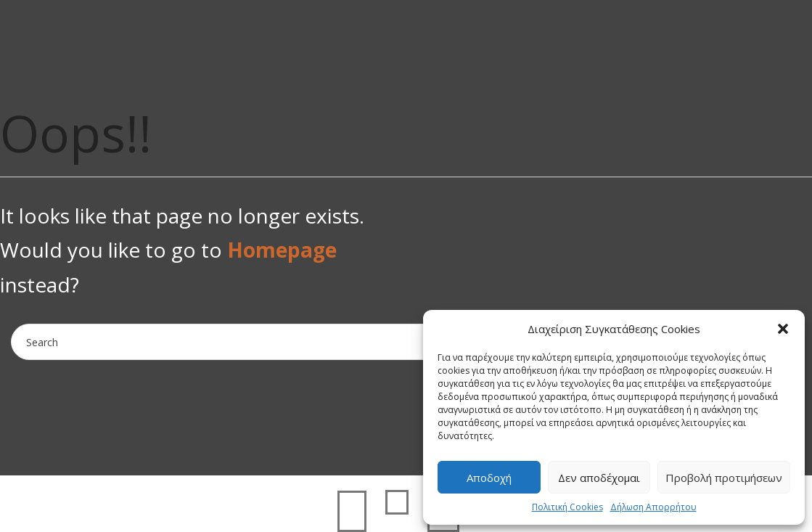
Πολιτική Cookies (567, 507)
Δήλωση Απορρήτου (653, 507)
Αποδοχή (489, 478)
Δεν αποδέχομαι (599, 478)
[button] (783, 329)
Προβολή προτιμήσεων (724, 478)
